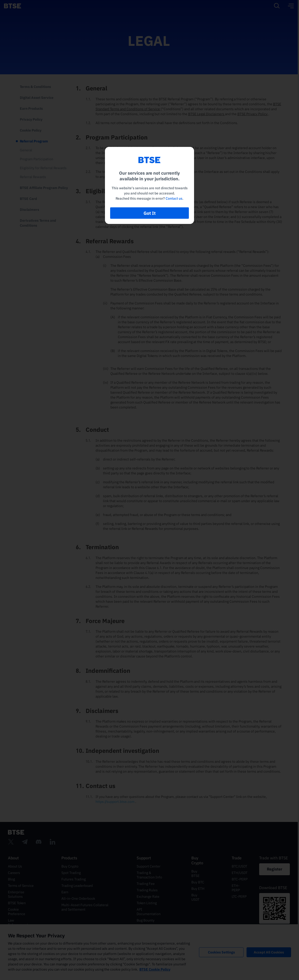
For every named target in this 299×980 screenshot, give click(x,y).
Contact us (174, 198)
